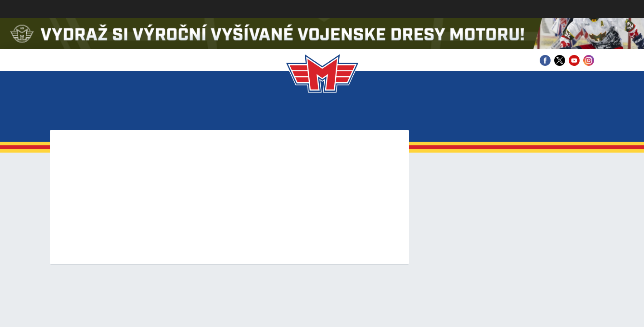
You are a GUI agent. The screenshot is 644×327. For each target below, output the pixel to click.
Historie (417, 113)
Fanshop (559, 113)
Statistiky (268, 113)
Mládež (320, 113)
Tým (184, 113)
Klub (95, 113)
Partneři (468, 113)
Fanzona (367, 113)
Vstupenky (140, 113)
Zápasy (218, 113)
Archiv (515, 113)
